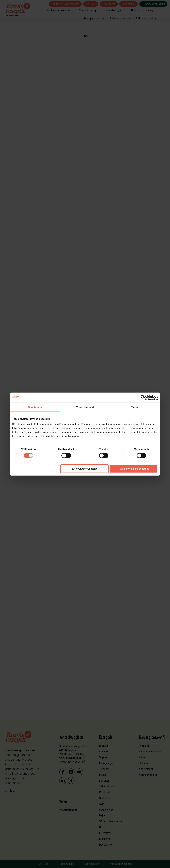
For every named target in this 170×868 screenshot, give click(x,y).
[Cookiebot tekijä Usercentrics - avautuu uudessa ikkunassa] (143, 397)
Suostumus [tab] (35, 407)
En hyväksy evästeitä (84, 469)
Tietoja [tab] (135, 407)
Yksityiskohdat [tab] (85, 407)
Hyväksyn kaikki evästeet (133, 469)
